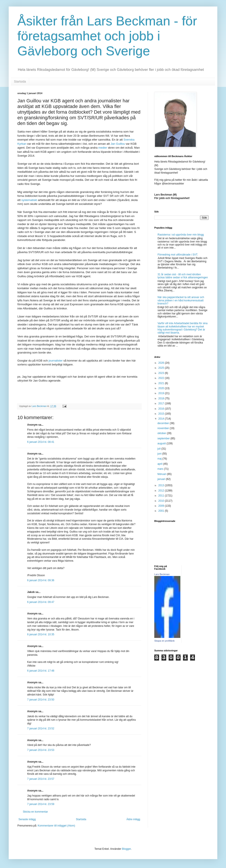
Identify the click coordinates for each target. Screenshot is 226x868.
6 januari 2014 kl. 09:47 (41, 602)
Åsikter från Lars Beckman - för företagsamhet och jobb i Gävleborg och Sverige (107, 36)
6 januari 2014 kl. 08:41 (41, 442)
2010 (162, 501)
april (160, 464)
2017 (162, 403)
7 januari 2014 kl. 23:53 (41, 750)
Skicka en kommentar (35, 812)
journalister (56, 361)
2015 (162, 414)
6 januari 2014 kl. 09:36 (41, 580)
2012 (162, 491)
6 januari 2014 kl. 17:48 (41, 671)
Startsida (20, 81)
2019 (162, 393)
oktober (162, 433)
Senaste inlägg (27, 819)
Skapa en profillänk (165, 641)
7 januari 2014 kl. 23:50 (41, 700)
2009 (162, 506)
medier (103, 148)
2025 (162, 368)
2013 (162, 485)
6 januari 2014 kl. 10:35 (41, 634)
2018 (162, 398)
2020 (162, 388)
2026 (162, 363)
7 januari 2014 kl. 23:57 (41, 779)
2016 (162, 409)
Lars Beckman (162, 574)
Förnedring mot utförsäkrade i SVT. (178, 255)
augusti (162, 443)
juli (159, 449)
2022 (162, 378)
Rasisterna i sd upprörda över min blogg (181, 235)
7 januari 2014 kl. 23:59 (41, 804)
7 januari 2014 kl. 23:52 (41, 729)
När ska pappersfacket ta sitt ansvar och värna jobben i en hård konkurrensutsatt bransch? (181, 300)
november (164, 428)
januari (162, 479)
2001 (162, 511)
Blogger (126, 849)
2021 (162, 383)
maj (160, 459)
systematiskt (29, 200)
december (164, 423)
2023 (162, 373)
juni (160, 454)
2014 (162, 419)
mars (161, 469)
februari (162, 474)
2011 (162, 496)
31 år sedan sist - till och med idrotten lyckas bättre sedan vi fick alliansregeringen (183, 276)
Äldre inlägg (133, 819)
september (164, 438)
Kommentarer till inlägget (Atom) (56, 826)
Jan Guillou (118, 144)
